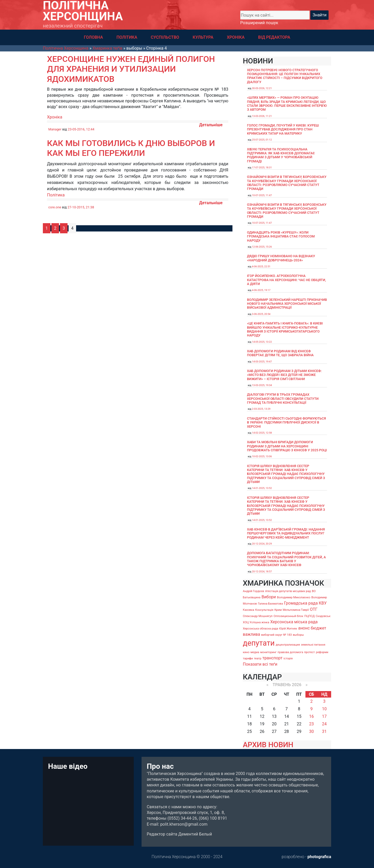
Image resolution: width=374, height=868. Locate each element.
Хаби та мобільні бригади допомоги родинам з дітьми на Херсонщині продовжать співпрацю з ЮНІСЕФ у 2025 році (287, 446)
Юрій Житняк (288, 629)
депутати (259, 643)
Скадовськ (323, 616)
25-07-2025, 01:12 (262, 140)
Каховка (249, 610)
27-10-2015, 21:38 (81, 207)
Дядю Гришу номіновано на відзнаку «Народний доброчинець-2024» (281, 258)
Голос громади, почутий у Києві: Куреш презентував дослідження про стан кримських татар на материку (283, 129)
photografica (319, 857)
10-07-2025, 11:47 (262, 195)
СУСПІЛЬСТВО (165, 37)
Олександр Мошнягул (258, 616)
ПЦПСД (310, 616)
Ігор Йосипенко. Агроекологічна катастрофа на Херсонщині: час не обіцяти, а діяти (286, 280)
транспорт (272, 658)
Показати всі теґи (260, 664)
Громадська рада (301, 603)
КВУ (323, 603)
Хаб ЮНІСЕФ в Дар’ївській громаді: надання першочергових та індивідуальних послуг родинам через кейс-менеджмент (286, 533)
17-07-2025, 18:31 (262, 167)
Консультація (264, 610)
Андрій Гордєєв (253, 591)
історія (288, 658)
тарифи (248, 658)
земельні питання (313, 645)
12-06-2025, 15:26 (262, 247)
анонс (304, 628)
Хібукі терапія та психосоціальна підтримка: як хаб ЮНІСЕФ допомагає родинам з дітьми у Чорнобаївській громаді (281, 155)
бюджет (319, 628)
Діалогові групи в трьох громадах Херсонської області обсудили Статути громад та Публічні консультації (283, 399)
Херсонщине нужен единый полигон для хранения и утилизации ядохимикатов (131, 69)
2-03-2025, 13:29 (261, 409)
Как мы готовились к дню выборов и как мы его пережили (131, 148)
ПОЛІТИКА (127, 37)
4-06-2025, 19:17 (261, 290)
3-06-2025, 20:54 (261, 314)
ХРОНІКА (236, 37)
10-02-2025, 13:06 (262, 456)
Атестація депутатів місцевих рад (288, 591)
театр (258, 658)
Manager (55, 129)
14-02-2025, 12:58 (262, 433)
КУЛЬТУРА (203, 37)
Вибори (269, 597)
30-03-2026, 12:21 (262, 88)
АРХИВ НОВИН (268, 745)
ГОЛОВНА (94, 37)
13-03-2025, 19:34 (262, 385)
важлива (251, 634)
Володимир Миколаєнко (294, 597)
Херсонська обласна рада (261, 629)
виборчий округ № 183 (276, 635)
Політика (56, 195)
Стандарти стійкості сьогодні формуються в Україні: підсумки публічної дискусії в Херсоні (286, 422)
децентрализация (288, 645)
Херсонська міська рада (294, 622)
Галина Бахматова (270, 604)
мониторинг (268, 652)
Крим (278, 610)
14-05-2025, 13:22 (262, 342)
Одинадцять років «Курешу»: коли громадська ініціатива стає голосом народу (281, 236)
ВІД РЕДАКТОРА (274, 37)
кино (246, 652)
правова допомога (290, 652)
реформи (322, 652)
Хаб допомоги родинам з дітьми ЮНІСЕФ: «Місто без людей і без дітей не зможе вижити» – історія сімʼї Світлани (284, 375)
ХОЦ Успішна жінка (256, 622)
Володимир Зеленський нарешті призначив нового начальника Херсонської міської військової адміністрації (287, 304)
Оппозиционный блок (288, 616)
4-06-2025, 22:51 (261, 266)
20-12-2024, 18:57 (262, 571)
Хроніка (55, 117)
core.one (55, 207)
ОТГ (314, 609)
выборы (298, 635)
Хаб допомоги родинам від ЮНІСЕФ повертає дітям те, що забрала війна (280, 353)
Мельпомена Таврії (296, 610)
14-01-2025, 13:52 (262, 488)
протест (309, 652)
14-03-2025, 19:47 (262, 362)
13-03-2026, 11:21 (262, 116)
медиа (255, 652)
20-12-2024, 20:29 (262, 544)
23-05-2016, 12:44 (81, 129)
